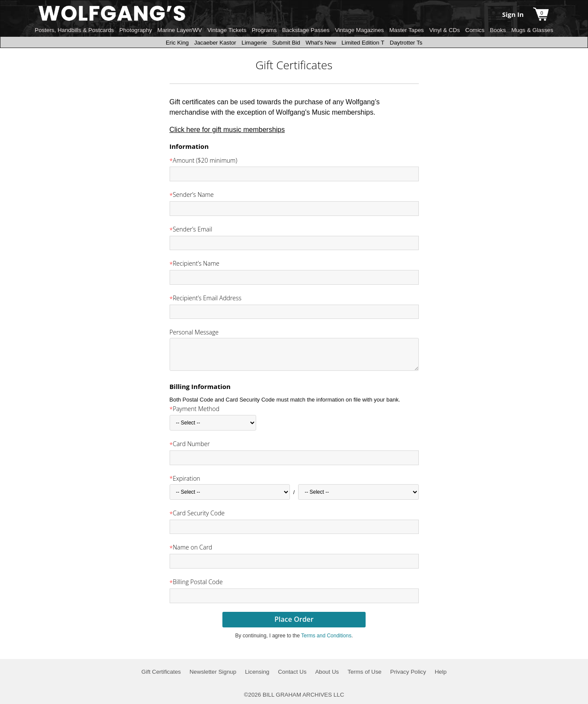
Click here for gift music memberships (227, 130)
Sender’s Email (192, 229)
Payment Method (196, 409)
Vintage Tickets (227, 30)
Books (498, 30)
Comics (475, 30)
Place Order (294, 619)
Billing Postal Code (198, 582)
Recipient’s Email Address (207, 298)
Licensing (257, 672)
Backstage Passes (306, 30)
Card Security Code (199, 513)
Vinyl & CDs (445, 30)
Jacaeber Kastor (215, 43)
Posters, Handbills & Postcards (74, 30)
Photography (136, 30)
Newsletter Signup (213, 672)
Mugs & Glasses (532, 30)
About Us (327, 672)
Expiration (186, 478)
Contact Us (292, 672)
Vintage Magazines (359, 30)
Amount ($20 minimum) (205, 160)
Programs (264, 30)
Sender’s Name (193, 194)
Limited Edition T (363, 43)
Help (441, 672)
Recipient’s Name (196, 263)
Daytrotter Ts (406, 43)
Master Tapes (407, 30)
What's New (321, 43)
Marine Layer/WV (180, 30)
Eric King (177, 43)
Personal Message (194, 332)
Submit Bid (286, 43)
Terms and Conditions (326, 636)
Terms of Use (365, 672)
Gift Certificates (161, 672)
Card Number (191, 444)
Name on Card (192, 547)
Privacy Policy (408, 672)
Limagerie (254, 43)
